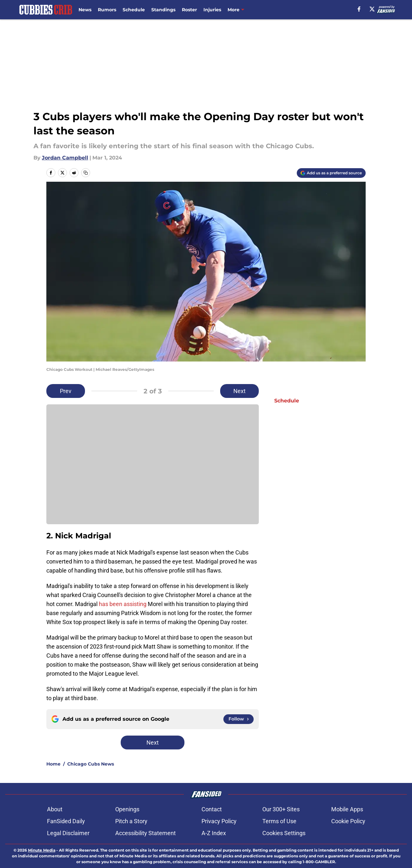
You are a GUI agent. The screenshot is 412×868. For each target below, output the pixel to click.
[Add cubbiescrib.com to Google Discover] (331, 173)
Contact (212, 809)
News (85, 10)
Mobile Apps (347, 809)
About (55, 809)
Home (53, 764)
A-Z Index (214, 833)
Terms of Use (279, 821)
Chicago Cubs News (91, 764)
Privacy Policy (219, 821)
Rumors (107, 10)
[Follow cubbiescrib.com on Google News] (239, 719)
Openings (127, 809)
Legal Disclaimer (68, 833)
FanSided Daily (66, 821)
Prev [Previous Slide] (66, 391)
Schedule (134, 10)
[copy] (86, 173)
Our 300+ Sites (281, 809)
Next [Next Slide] (239, 391)
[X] (372, 9)
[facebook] (359, 9)
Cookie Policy (348, 821)
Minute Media (42, 850)
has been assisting (123, 604)
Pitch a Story (131, 821)
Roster (189, 10)
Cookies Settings (284, 833)
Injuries (212, 10)
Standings (163, 10)
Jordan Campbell (65, 158)
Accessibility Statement (145, 833)
